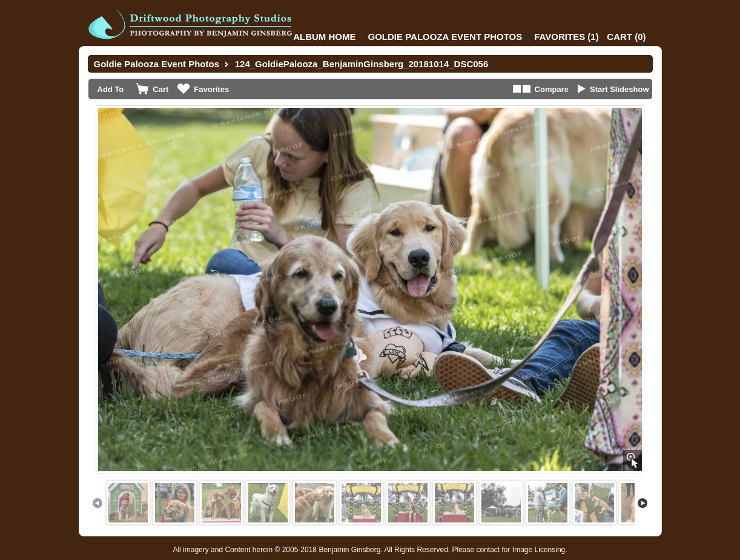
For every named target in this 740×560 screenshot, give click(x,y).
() (566, 37)
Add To (111, 89)
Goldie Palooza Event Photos (445, 37)
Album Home (324, 37)
